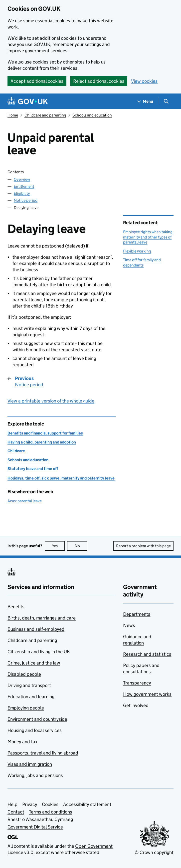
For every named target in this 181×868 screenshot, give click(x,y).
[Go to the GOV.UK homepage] (28, 101)
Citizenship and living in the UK (39, 652)
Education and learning (31, 697)
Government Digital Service (35, 827)
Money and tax (22, 742)
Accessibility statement (87, 804)
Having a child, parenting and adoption (42, 442)
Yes (58, 546)
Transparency (137, 683)
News (129, 625)
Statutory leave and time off (33, 469)
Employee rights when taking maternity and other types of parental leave (148, 237)
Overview (22, 179)
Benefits (16, 607)
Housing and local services (35, 730)
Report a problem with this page (143, 546)
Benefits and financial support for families (45, 433)
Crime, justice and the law (34, 663)
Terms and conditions (51, 812)
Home (13, 115)
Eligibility (22, 193)
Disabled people (24, 674)
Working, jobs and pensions (35, 775)
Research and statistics (147, 654)
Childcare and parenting (45, 115)
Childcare (16, 451)
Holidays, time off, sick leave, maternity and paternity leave (61, 478)
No (81, 546)
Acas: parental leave (25, 501)
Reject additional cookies (99, 81)
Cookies (50, 804)
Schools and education (92, 115)
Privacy (30, 804)
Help (12, 804)
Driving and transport (29, 685)
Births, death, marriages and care (42, 618)
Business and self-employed (36, 629)
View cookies (144, 81)
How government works (147, 694)
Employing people (26, 708)
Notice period (26, 200)
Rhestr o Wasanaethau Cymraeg (40, 819)
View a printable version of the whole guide (51, 401)
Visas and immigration (30, 764)
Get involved (136, 705)
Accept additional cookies (37, 81)
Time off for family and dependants (142, 262)
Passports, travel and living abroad (43, 753)
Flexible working (137, 251)
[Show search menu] (166, 101)
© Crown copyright (154, 852)
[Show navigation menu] (145, 101)
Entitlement (24, 186)
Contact (16, 812)
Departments (137, 614)
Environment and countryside (37, 719)
